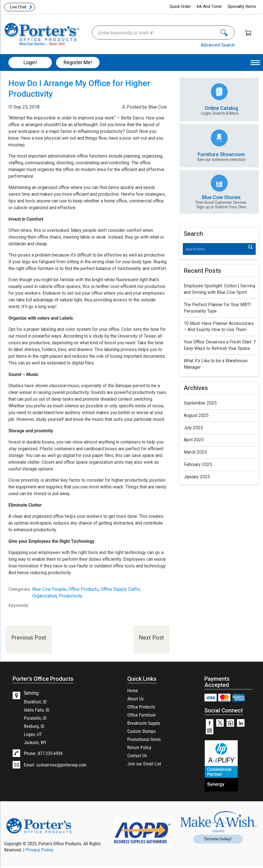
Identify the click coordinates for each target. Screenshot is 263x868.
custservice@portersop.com (61, 765)
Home (133, 690)
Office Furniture (141, 715)
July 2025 (193, 428)
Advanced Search (218, 45)
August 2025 (196, 415)
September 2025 (200, 403)
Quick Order (180, 6)
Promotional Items (144, 739)
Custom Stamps (141, 731)
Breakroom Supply (144, 723)
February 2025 (198, 464)
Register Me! (78, 62)
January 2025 (197, 477)
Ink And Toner (209, 6)
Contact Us (137, 755)
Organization (45, 596)
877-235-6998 (50, 753)
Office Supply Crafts (120, 589)
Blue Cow (158, 107)
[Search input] (216, 249)
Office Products (83, 589)
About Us (135, 699)
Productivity (71, 596)
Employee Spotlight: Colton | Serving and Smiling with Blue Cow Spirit (219, 289)
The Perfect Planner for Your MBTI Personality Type (217, 308)
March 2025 (195, 452)
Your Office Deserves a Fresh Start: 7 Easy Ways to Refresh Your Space (220, 345)
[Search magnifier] (250, 247)
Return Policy (139, 747)
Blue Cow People (49, 589)
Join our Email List (144, 764)
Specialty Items (242, 6)
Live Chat (18, 7)
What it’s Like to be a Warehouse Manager (216, 364)
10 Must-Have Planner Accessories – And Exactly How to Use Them (219, 327)
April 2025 (194, 440)
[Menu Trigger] (255, 62)
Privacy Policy (40, 850)
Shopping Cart (248, 33)
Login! (30, 62)
